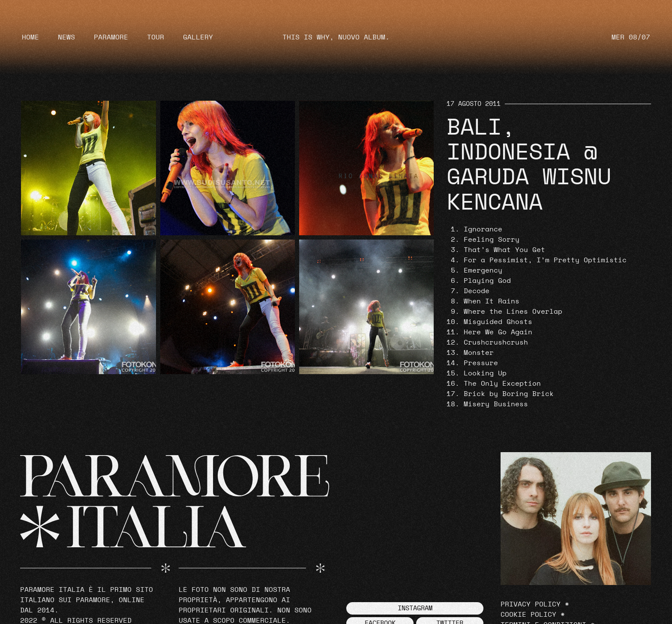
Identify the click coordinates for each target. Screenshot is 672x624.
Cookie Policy (528, 615)
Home (30, 37)
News (66, 37)
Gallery (198, 37)
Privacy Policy (531, 604)
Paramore (111, 37)
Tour (156, 37)
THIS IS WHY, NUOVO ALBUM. (336, 37)
